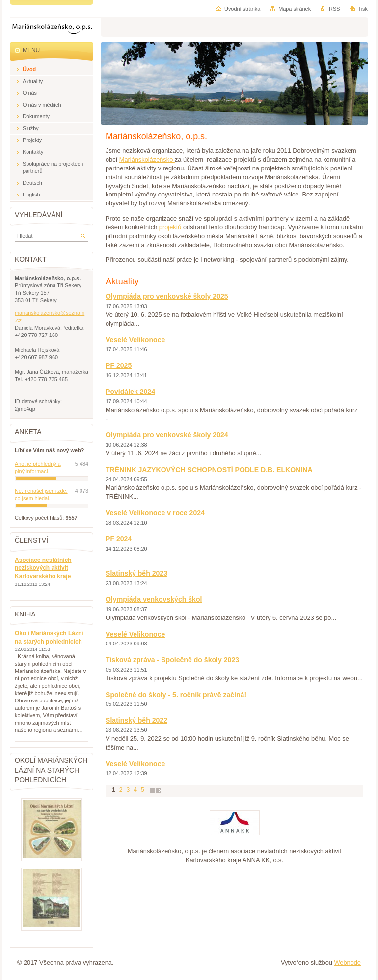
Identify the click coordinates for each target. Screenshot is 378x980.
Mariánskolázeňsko (147, 159)
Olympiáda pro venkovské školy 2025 (167, 296)
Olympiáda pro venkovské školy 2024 (167, 435)
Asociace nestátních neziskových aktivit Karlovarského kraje (43, 568)
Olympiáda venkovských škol (154, 599)
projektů (171, 227)
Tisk (363, 9)
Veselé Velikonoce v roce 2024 (155, 513)
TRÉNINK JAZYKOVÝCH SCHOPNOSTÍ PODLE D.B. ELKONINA (209, 470)
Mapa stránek (295, 9)
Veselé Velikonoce (135, 340)
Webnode (347, 963)
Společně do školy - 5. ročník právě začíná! (176, 695)
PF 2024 (119, 539)
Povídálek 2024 (130, 392)
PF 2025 (119, 365)
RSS (334, 9)
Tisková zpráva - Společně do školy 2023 (172, 660)
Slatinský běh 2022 (136, 720)
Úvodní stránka (242, 9)
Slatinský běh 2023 (136, 573)
